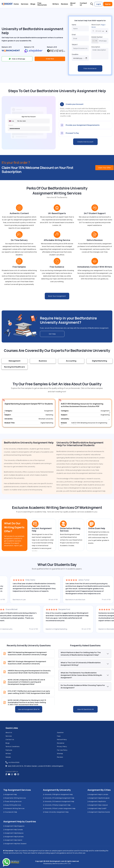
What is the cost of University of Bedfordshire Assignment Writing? (81, 664)
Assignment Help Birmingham (99, 798)
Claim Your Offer (104, 168)
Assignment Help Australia (13, 837)
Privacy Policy (62, 746)
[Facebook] (6, 774)
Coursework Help (10, 812)
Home (16, 4)
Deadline (75, 54)
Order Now (50, 59)
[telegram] (15, 774)
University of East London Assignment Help (59, 808)
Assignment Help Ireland (13, 840)
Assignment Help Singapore (14, 826)
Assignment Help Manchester (99, 812)
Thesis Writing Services (12, 801)
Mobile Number (97, 37)
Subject (75, 44)
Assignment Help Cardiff (97, 808)
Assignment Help (10, 794)
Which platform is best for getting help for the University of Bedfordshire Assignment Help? (81, 654)
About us (9, 732)
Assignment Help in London (98, 794)
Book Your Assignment (57, 296)
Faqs (59, 736)
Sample (8, 757)
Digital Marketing (100, 361)
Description (96, 47)
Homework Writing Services (14, 808)
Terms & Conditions (13, 746)
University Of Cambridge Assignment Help (59, 798)
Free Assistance (90, 68)
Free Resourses (42, 4)
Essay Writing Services (12, 805)
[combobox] (95, 41)
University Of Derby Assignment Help (57, 805)
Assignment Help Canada (13, 830)
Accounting (71, 361)
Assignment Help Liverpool (98, 805)
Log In (99, 4)
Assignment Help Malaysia (13, 833)
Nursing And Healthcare (14, 367)
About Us (73, 4)
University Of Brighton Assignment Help (58, 794)
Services (25, 4)
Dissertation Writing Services (15, 798)
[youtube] (9, 774)
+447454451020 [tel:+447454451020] (13, 762)
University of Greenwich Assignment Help (59, 801)
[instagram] (18, 774)
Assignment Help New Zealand (15, 844)
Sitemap (60, 753)
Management (15, 361)
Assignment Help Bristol (97, 801)
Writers (56, 4)
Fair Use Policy (62, 750)
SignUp (108, 4)
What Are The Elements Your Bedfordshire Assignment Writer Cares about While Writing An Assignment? (81, 675)
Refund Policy (62, 739)
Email (74, 35)
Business (43, 361)
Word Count (99, 26)
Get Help (52, 334)
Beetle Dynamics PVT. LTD (62, 863)
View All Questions (85, 709)
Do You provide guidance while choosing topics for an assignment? (83, 686)
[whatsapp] (12, 774)
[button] (92, 4)
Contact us (83, 4)
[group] (29, 413)
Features (9, 750)
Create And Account (85, 142)
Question (60, 732)
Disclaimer (61, 743)
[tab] (85, 111)
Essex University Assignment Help (56, 812)
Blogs (33, 4)
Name (74, 25)
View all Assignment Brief (29, 709)
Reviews (65, 4)
